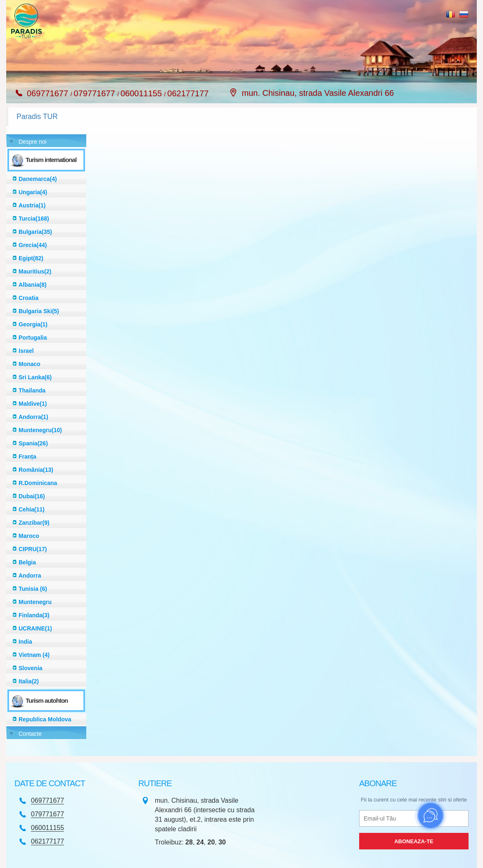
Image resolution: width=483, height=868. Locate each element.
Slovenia (31, 668)
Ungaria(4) (33, 192)
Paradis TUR (37, 117)
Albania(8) (33, 285)
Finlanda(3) (34, 615)
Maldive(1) (33, 404)
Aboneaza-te (414, 841)
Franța (27, 457)
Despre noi (33, 142)
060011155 (142, 93)
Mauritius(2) (35, 271)
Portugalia (33, 338)
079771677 (95, 93)
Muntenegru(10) (40, 430)
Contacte (30, 734)
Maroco (29, 536)
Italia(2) (29, 681)
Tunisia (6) (33, 589)
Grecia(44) (33, 245)
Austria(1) (32, 205)
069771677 (49, 93)
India (25, 642)
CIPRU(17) (33, 549)
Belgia (27, 562)
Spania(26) (33, 443)
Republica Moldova (45, 719)
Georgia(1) (33, 324)
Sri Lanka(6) (35, 377)
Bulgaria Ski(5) (39, 311)
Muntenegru (35, 602)
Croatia (28, 298)
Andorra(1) (33, 417)
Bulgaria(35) (35, 232)
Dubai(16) (32, 496)
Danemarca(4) (38, 179)
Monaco (30, 364)
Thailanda (32, 390)
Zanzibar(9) (34, 523)
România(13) (36, 470)
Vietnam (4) (34, 655)
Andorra (30, 575)
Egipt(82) (31, 258)
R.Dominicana (38, 483)
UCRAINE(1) (35, 628)
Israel (26, 351)
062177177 (188, 93)
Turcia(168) (34, 219)
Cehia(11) (32, 509)
